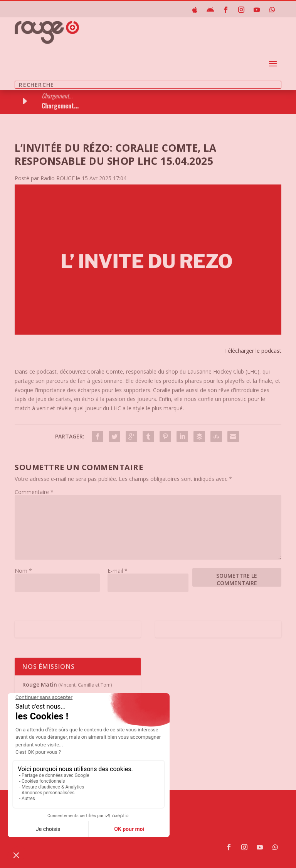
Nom (23, 571)
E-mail (118, 571)
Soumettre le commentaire (237, 579)
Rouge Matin (40, 684)
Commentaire (34, 492)
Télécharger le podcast (253, 351)
